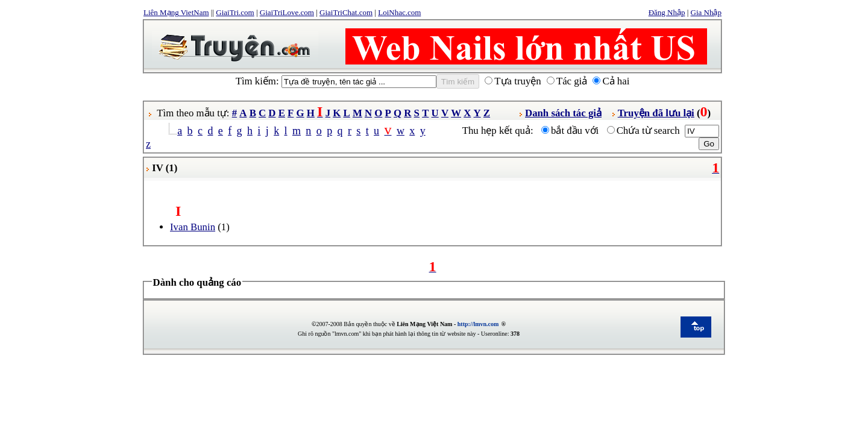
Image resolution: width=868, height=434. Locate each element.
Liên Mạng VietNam (176, 12)
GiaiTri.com (235, 12)
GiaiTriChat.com (346, 12)
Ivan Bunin (193, 227)
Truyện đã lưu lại (656, 113)
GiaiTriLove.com (287, 12)
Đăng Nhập (667, 12)
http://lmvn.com (478, 324)
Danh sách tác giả (563, 113)
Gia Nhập (706, 12)
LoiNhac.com (399, 12)
